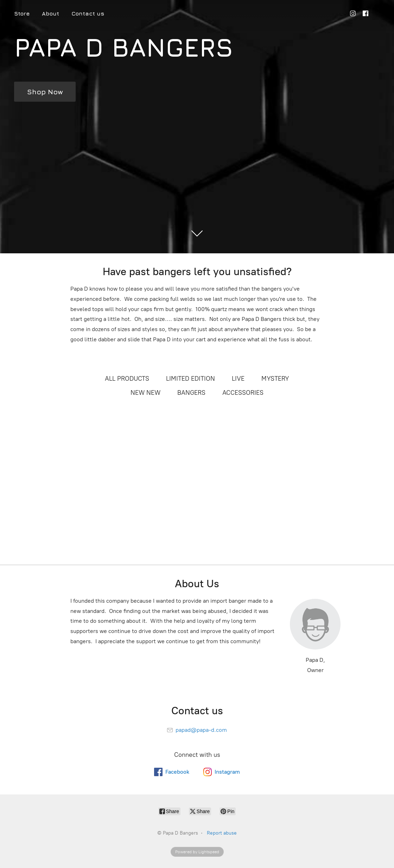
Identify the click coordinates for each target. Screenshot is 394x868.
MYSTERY (275, 379)
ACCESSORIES (243, 393)
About (50, 13)
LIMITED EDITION (190, 379)
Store (22, 13)
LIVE (238, 379)
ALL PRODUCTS (127, 379)
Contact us (88, 13)
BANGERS (191, 393)
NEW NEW (145, 393)
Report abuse (222, 833)
